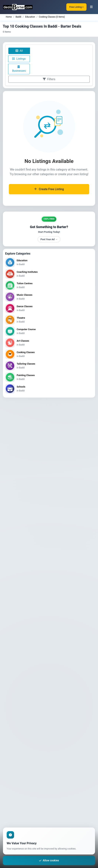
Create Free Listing (49, 189)
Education (30, 17)
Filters (49, 79)
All (19, 51)
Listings (19, 59)
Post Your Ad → (49, 239)
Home (9, 17)
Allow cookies (49, 860)
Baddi (18, 17)
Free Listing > (76, 7)
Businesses (19, 69)
